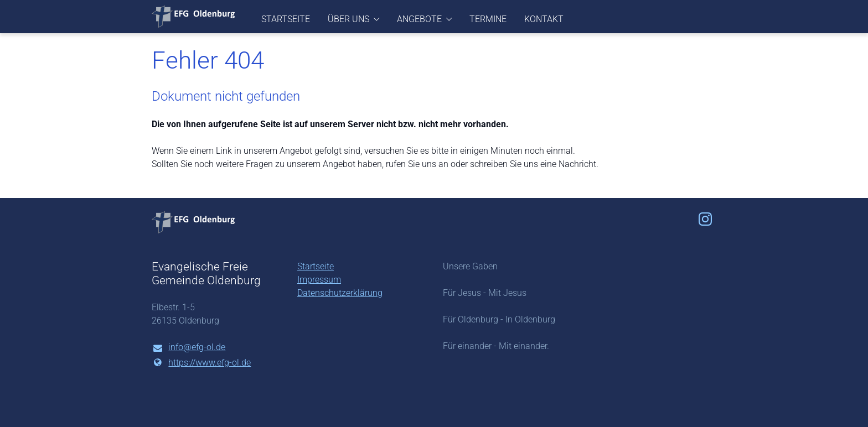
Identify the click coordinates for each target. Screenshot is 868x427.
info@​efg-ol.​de (188, 348)
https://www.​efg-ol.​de (201, 363)
